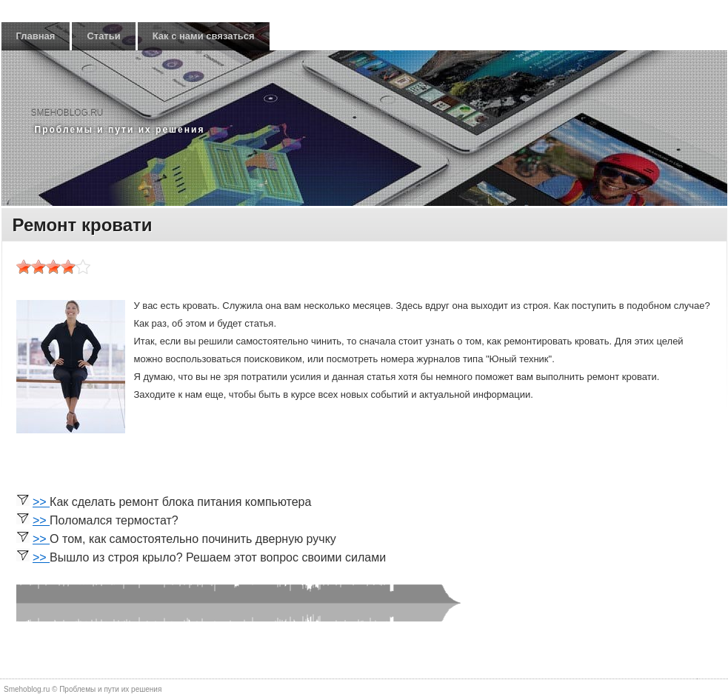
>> (41, 502)
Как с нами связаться (204, 36)
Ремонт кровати (83, 225)
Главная (36, 36)
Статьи (103, 36)
